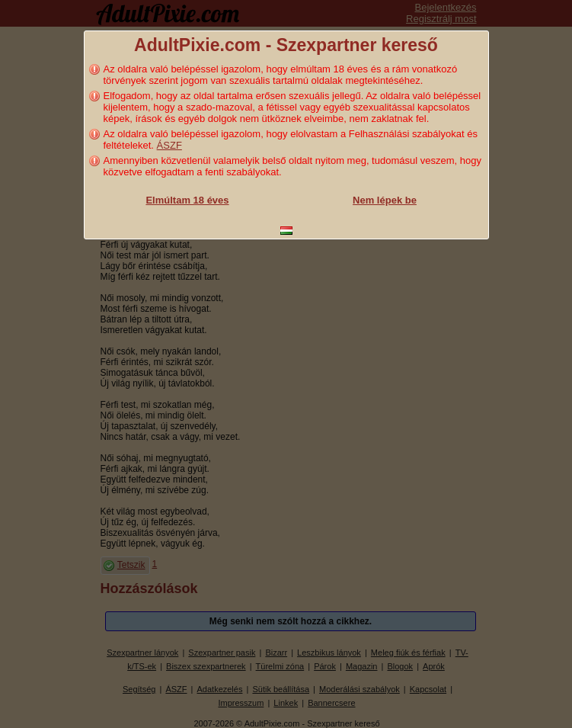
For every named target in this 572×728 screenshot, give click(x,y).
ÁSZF (169, 145)
